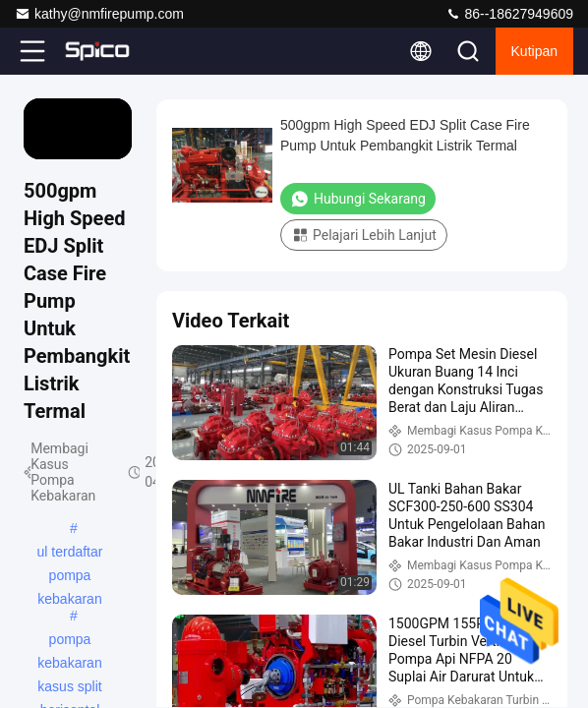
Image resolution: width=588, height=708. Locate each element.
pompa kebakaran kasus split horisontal (69, 641)
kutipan (534, 51)
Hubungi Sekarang (358, 199)
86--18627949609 (509, 14)
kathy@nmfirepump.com (99, 14)
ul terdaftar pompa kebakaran (70, 554)
